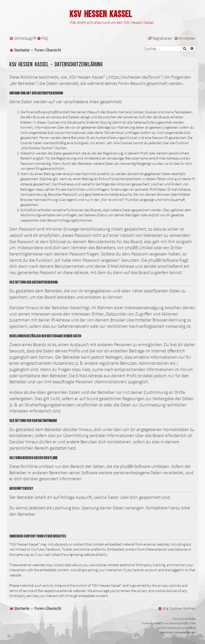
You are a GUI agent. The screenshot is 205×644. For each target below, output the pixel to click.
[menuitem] (42, 38)
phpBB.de (191, 628)
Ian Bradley (190, 619)
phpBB (157, 623)
